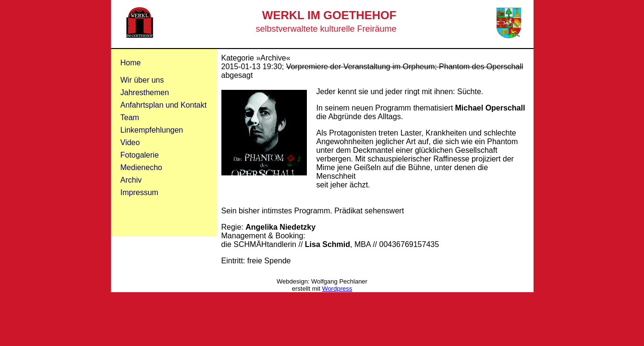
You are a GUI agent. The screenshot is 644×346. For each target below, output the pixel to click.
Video (130, 142)
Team (130, 117)
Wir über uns (142, 80)
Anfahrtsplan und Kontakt (164, 105)
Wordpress (337, 289)
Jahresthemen (145, 93)
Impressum (140, 192)
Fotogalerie (140, 155)
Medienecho (141, 167)
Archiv (131, 180)
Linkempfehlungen (152, 130)
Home (131, 63)
